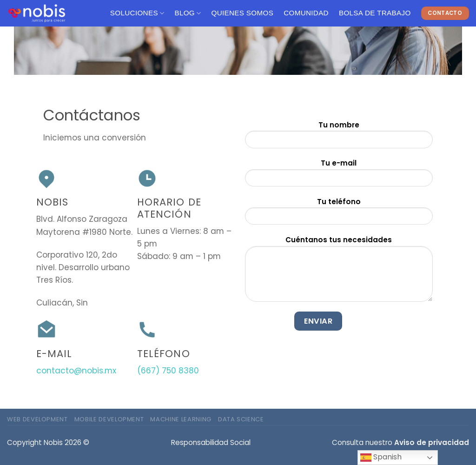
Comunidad (306, 13)
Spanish (381, 457)
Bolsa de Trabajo (375, 13)
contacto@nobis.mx (76, 371)
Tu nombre (339, 137)
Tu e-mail (339, 176)
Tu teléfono (339, 214)
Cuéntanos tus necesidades (339, 272)
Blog (188, 13)
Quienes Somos (243, 13)
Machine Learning (181, 419)
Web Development (37, 419)
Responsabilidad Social (211, 442)
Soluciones (137, 13)
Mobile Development (109, 419)
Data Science (241, 419)
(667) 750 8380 (168, 371)
